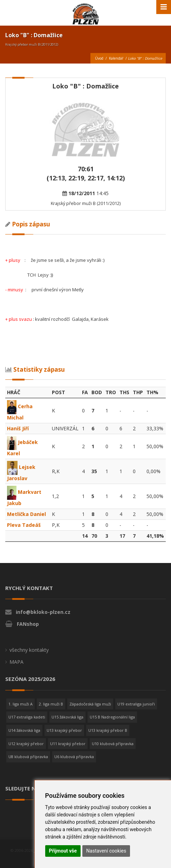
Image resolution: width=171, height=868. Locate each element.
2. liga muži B (51, 704)
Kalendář (116, 58)
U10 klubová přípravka (113, 744)
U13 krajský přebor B (108, 730)
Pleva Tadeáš (24, 525)
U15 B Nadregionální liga (112, 717)
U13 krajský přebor (64, 730)
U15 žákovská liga (67, 717)
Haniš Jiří (18, 428)
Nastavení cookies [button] (106, 851)
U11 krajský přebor (68, 744)
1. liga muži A (20, 704)
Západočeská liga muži (90, 704)
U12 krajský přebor (26, 744)
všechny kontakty (29, 650)
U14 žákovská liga (24, 730)
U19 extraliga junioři (136, 704)
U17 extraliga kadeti (27, 717)
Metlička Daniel (26, 514)
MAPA (16, 662)
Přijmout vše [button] (63, 851)
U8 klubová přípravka (28, 757)
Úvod (99, 58)
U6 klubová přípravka (74, 757)
